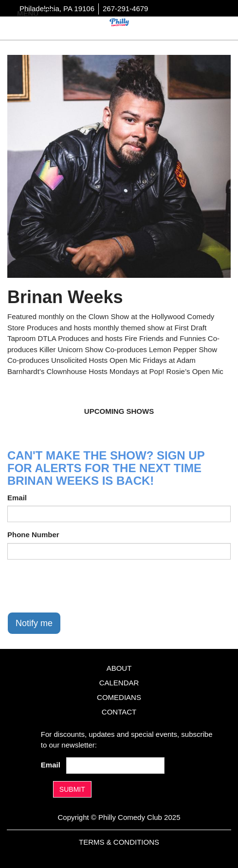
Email (17, 498)
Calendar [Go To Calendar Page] (119, 683)
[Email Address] (115, 766)
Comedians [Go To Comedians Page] (119, 697)
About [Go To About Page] (119, 668)
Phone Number (33, 535)
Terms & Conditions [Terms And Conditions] (119, 842)
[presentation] (81, 586)
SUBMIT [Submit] (72, 789)
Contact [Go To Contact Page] (119, 712)
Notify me (34, 623)
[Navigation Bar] (49, 13)
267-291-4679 (125, 9)
